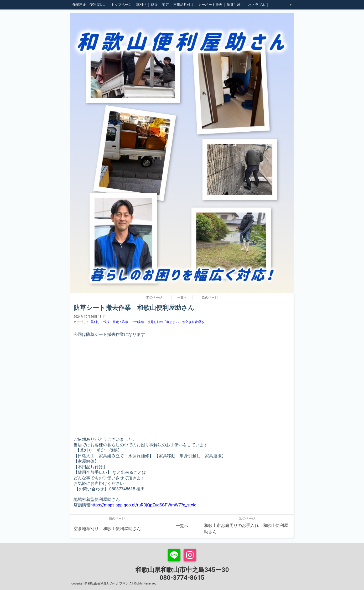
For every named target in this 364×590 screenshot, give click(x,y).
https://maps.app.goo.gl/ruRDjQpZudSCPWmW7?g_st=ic (143, 505)
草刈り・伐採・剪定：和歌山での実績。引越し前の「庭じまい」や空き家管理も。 (149, 322)
